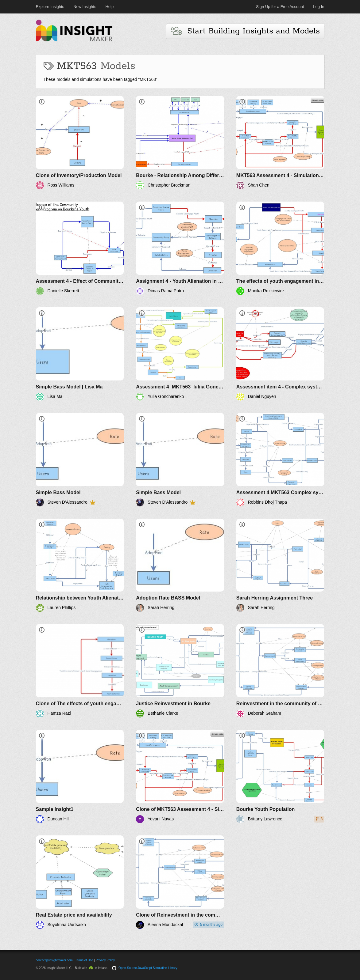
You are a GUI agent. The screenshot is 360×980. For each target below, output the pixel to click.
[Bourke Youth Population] (280, 776)
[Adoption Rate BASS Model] (180, 565)
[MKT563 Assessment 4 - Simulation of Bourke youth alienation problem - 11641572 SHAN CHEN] (280, 143)
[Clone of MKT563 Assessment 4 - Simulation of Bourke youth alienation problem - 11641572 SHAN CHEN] (180, 776)
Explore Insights (50, 7)
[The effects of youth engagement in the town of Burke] (280, 248)
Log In (319, 7)
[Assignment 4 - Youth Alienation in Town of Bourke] (180, 248)
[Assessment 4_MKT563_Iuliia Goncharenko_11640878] (180, 354)
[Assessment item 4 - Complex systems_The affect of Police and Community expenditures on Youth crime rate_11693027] (280, 354)
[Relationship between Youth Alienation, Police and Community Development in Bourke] (80, 565)
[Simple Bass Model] (80, 460)
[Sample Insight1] (80, 776)
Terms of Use (84, 960)
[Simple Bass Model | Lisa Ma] (80, 354)
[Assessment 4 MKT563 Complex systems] (280, 460)
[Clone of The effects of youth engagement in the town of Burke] (80, 671)
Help (109, 7)
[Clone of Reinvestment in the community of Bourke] (180, 882)
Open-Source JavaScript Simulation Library (148, 968)
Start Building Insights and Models (245, 31)
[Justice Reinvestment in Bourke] (180, 671)
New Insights (85, 7)
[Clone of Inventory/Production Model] (80, 143)
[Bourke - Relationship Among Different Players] (180, 143)
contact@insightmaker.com (54, 960)
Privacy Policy (105, 960)
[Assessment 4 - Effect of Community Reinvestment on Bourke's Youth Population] (80, 248)
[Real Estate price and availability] (80, 882)
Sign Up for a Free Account (280, 7)
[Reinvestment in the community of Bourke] (280, 671)
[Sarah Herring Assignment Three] (280, 565)
